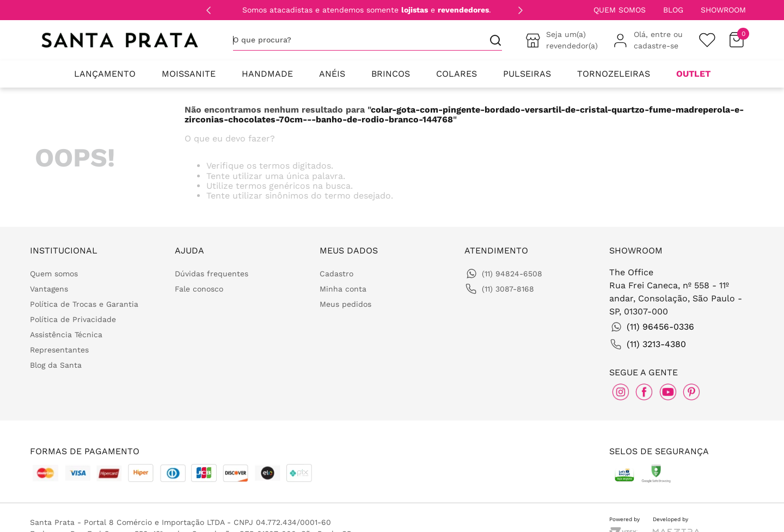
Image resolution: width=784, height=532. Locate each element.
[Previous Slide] (209, 10)
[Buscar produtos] (491, 40)
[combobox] (367, 40)
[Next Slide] (520, 10)
